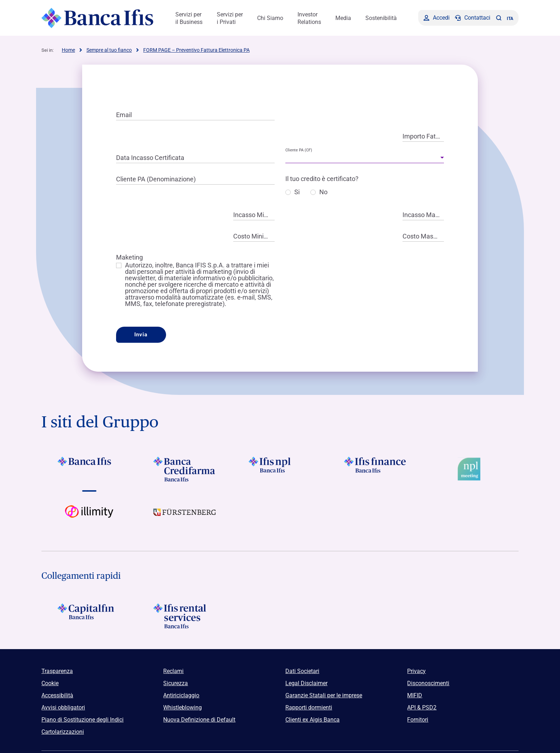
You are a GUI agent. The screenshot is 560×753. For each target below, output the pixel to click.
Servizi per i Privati (230, 18)
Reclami (173, 671)
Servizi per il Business (189, 18)
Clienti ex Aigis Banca (312, 720)
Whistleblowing (182, 707)
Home (68, 50)
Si (297, 192)
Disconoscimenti (428, 683)
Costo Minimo (253, 236)
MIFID (415, 695)
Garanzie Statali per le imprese (324, 695)
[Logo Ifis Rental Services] (184, 616)
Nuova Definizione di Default (199, 720)
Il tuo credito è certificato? (322, 179)
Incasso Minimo (254, 215)
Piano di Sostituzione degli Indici (82, 720)
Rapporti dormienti (309, 707)
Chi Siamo (270, 18)
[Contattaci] (473, 18)
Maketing (129, 257)
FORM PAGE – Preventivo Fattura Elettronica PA (196, 50)
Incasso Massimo (423, 215)
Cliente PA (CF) (299, 150)
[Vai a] (280, 469)
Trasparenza (57, 671)
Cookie (50, 683)
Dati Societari (302, 671)
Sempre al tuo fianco (109, 50)
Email (124, 115)
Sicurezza (176, 683)
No (323, 192)
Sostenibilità (381, 18)
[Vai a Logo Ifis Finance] (376, 469)
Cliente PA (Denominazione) (156, 179)
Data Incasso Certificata (150, 158)
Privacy (416, 671)
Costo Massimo (423, 236)
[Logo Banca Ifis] (98, 18)
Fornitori (418, 720)
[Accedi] (437, 18)
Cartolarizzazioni (63, 732)
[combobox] (365, 158)
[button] (499, 18)
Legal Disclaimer (306, 683)
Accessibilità (57, 695)
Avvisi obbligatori (63, 707)
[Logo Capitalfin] (89, 616)
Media (343, 18)
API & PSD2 (422, 707)
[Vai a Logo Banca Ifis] (89, 469)
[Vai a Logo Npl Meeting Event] (471, 469)
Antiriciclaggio (181, 695)
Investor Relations (309, 18)
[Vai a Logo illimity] (89, 518)
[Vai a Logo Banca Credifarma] (184, 469)
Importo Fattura (423, 136)
